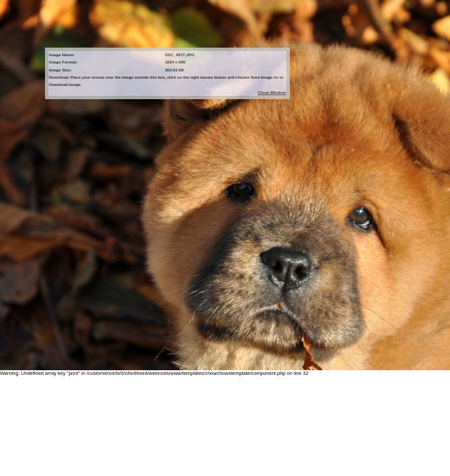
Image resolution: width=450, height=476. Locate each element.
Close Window (272, 92)
